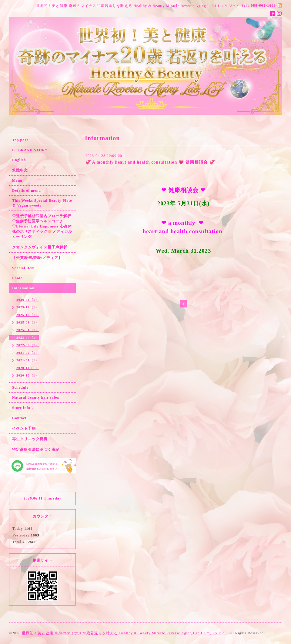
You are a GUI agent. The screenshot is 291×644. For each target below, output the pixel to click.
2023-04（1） (28, 337)
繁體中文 (20, 170)
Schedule (20, 387)
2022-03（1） (28, 345)
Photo (17, 278)
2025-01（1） (28, 330)
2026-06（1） (28, 300)
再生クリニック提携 (30, 439)
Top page (20, 140)
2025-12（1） (28, 307)
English (19, 160)
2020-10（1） (28, 375)
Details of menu (27, 191)
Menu (17, 181)
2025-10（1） (28, 315)
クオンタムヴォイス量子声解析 (40, 247)
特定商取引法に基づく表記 (36, 450)
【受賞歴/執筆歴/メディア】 (37, 258)
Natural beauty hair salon (36, 397)
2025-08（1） (28, 322)
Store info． (23, 408)
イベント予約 (24, 428)
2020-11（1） (28, 368)
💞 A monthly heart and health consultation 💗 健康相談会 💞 (150, 162)
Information (23, 288)
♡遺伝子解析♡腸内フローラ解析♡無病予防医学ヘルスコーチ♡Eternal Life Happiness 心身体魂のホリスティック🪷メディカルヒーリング (42, 226)
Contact (19, 418)
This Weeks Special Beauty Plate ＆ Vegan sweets (42, 203)
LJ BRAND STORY (30, 150)
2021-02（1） (28, 353)
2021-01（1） (28, 360)
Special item (23, 268)
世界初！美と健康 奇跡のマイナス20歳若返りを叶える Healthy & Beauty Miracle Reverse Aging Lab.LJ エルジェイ (124, 633)
